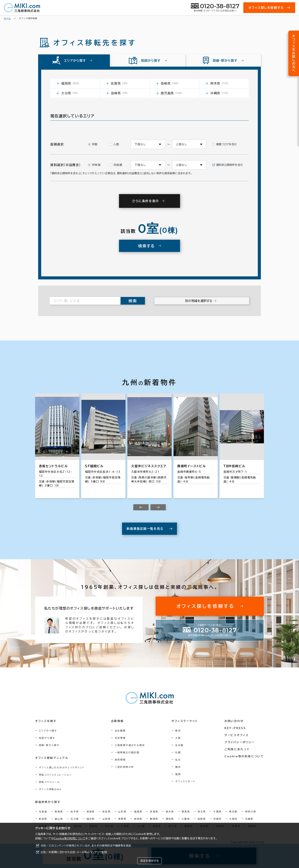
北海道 (43, 812)
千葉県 (217, 812)
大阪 (178, 738)
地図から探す (47, 738)
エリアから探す (48, 731)
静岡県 (154, 819)
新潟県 (43, 819)
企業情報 (117, 721)
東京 (178, 731)
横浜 (178, 767)
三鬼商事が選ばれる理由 (130, 745)
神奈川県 (251, 812)
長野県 (122, 819)
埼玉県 (202, 812)
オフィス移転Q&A (50, 789)
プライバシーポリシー (240, 742)
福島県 (138, 812)
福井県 (91, 819)
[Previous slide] (141, 507)
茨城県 (154, 812)
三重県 (186, 819)
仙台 (178, 760)
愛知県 (170, 819)
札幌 (178, 752)
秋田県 (106, 812)
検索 (133, 301)
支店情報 (120, 738)
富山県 (59, 819)
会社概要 (120, 731)
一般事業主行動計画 (127, 752)
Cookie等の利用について (70, 838)
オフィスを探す (46, 721)
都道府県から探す (48, 802)
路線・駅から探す (49, 745)
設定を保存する (149, 861)
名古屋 (179, 745)
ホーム (7, 18)
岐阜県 (138, 819)
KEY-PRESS (235, 728)
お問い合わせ (234, 721)
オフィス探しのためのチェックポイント (62, 767)
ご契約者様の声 (124, 767)
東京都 (233, 812)
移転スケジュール (49, 782)
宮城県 (91, 812)
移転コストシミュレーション (55, 775)
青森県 (59, 812)
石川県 (75, 819)
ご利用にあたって (237, 749)
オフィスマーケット (185, 721)
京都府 (217, 819)
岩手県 (75, 812)
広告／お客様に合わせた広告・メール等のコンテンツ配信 (74, 852)
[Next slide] (158, 507)
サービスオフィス (237, 735)
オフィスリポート (185, 781)
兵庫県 (249, 819)
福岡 (178, 774)
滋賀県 (202, 819)
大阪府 (233, 819)
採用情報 (120, 760)
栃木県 (170, 812)
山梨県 (106, 819)
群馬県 (186, 812)
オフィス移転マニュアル (52, 758)
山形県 (122, 812)
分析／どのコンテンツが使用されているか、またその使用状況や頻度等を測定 (86, 846)
